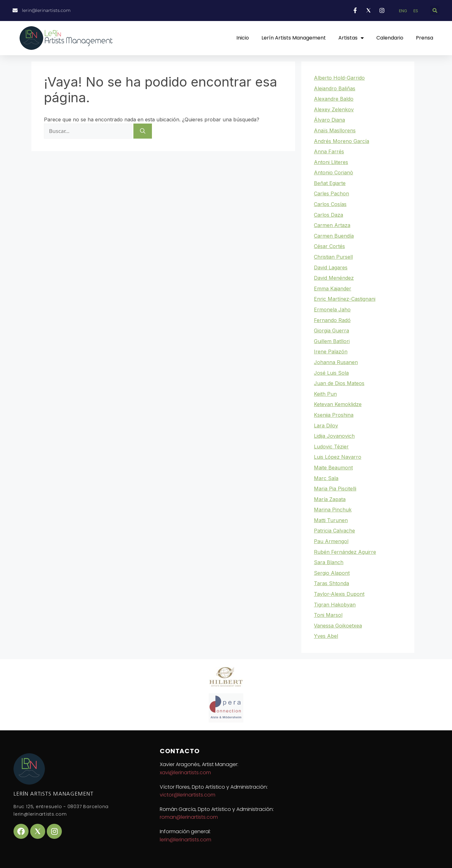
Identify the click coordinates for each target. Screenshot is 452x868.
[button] (435, 10)
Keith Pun (325, 394)
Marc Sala (326, 478)
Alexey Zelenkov (334, 109)
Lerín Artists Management (294, 38)
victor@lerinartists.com (188, 795)
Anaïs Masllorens (335, 130)
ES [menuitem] (416, 11)
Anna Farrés (329, 151)
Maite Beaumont (333, 468)
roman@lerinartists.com (189, 817)
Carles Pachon (331, 193)
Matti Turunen (331, 520)
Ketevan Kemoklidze (338, 404)
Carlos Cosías (330, 204)
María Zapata (330, 499)
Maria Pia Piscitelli (335, 489)
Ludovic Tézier (331, 447)
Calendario (390, 38)
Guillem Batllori (332, 341)
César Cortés (329, 246)
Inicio (243, 38)
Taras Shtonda (331, 583)
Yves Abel (326, 636)
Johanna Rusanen (336, 362)
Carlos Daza (328, 215)
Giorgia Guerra (331, 331)
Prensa (425, 38)
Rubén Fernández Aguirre (345, 552)
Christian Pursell (333, 257)
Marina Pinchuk (333, 510)
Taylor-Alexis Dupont (339, 594)
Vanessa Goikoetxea (338, 626)
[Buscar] (143, 131)
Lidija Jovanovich (334, 436)
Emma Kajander (333, 288)
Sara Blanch (329, 562)
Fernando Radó (332, 320)
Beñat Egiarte (330, 183)
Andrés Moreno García (342, 141)
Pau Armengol (331, 541)
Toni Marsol (328, 615)
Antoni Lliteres (331, 162)
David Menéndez (334, 278)
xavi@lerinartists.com (185, 773)
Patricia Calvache (334, 531)
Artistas (351, 38)
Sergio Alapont (332, 573)
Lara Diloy (326, 426)
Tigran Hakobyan (335, 605)
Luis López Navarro (338, 457)
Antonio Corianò (334, 172)
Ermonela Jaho (332, 310)
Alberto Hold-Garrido (339, 78)
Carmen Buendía (334, 236)
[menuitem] (403, 11)
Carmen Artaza (332, 225)
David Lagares (331, 267)
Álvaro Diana (329, 120)
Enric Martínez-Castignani (345, 299)
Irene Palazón (331, 352)
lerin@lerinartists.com (186, 840)
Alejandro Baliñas (335, 88)
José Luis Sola (331, 373)
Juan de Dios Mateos (339, 383)
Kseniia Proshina (334, 415)
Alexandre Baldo (334, 99)
